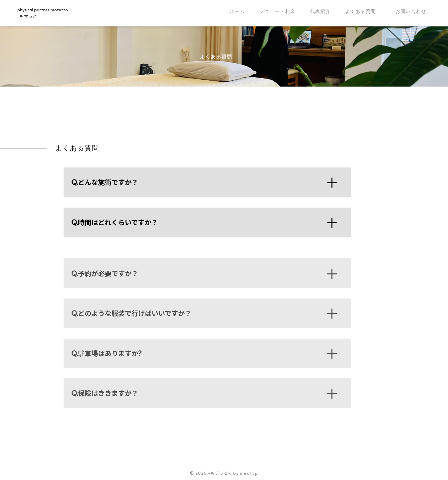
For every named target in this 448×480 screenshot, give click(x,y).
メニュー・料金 (278, 11)
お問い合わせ (411, 11)
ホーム (238, 11)
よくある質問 (360, 11)
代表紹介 (321, 11)
